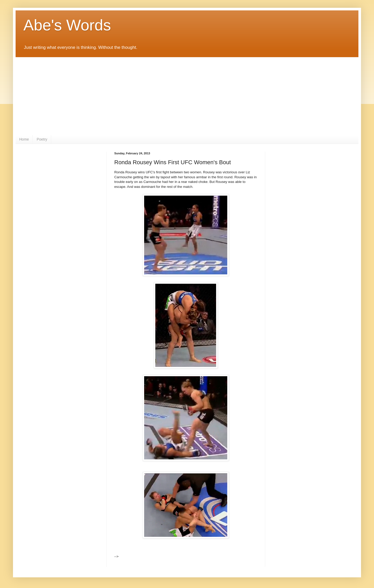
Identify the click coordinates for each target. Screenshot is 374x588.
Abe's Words (67, 25)
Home (24, 139)
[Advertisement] (187, 96)
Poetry (42, 139)
